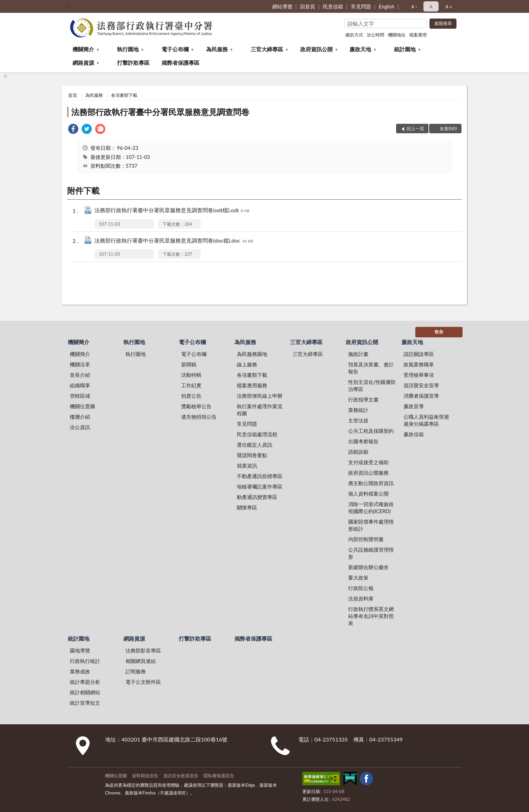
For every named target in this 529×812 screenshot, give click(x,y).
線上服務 (247, 364)
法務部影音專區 (143, 650)
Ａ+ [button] (448, 6)
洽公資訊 (80, 427)
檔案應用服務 (252, 385)
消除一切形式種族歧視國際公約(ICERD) (371, 508)
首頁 (73, 95)
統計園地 (405, 49)
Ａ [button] (431, 6)
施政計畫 (358, 354)
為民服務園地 (252, 354)
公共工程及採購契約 (371, 431)
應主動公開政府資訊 (371, 483)
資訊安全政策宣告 (181, 776)
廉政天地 (360, 49)
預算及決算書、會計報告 (371, 368)
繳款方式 (354, 35)
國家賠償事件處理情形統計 (371, 525)
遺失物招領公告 (199, 417)
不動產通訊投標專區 (260, 476)
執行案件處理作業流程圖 (260, 410)
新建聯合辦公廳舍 (368, 567)
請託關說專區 (419, 354)
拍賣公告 (191, 396)
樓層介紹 (80, 417)
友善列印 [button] (448, 129)
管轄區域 (80, 396)
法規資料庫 (361, 598)
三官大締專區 (267, 49)
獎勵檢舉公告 (196, 406)
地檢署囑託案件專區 (260, 486)
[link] (73, 130)
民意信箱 (333, 6)
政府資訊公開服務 (368, 473)
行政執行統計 (85, 661)
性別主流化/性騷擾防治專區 (372, 385)
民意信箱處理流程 (257, 434)
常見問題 (361, 6)
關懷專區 (247, 507)
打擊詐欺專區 (133, 63)
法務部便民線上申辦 (260, 396)
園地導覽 (80, 650)
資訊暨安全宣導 (421, 385)
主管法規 (358, 420)
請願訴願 (358, 452)
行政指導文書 (363, 399)
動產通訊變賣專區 (257, 497)
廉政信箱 (414, 434)
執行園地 (128, 49)
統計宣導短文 (85, 703)
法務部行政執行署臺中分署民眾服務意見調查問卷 (160, 112)
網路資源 (83, 63)
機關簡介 (83, 49)
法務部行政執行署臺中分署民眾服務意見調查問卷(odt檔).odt (172, 211)
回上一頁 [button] (415, 129)
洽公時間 (375, 35)
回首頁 (308, 6)
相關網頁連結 (141, 661)
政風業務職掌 (419, 364)
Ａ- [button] (414, 6)
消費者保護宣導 (421, 396)
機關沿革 (80, 364)
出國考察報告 (363, 441)
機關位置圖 (82, 406)
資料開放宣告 (145, 776)
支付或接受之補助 (368, 462)
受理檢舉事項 (419, 375)
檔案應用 (418, 35)
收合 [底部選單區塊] (439, 332)
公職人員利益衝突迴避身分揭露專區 (426, 420)
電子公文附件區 (143, 682)
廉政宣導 (414, 406)
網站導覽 (282, 6)
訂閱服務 (136, 671)
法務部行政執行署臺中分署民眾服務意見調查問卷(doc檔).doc (174, 241)
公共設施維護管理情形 (371, 553)
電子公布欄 (175, 49)
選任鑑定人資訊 (255, 445)
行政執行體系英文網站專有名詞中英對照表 (371, 616)
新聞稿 (189, 364)
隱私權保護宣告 (219, 776)
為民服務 (217, 49)
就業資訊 (247, 466)
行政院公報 (361, 588)
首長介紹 (80, 375)
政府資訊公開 (316, 49)
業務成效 (80, 671)
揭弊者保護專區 (180, 63)
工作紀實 (191, 385)
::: (67, 5)
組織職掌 (80, 385)
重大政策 (358, 578)
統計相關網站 (85, 692)
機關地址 (397, 35)
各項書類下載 (124, 95)
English (387, 6)
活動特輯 (191, 375)
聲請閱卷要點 (252, 455)
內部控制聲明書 (366, 539)
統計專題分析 (85, 682)
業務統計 (358, 410)
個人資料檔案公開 (368, 494)
